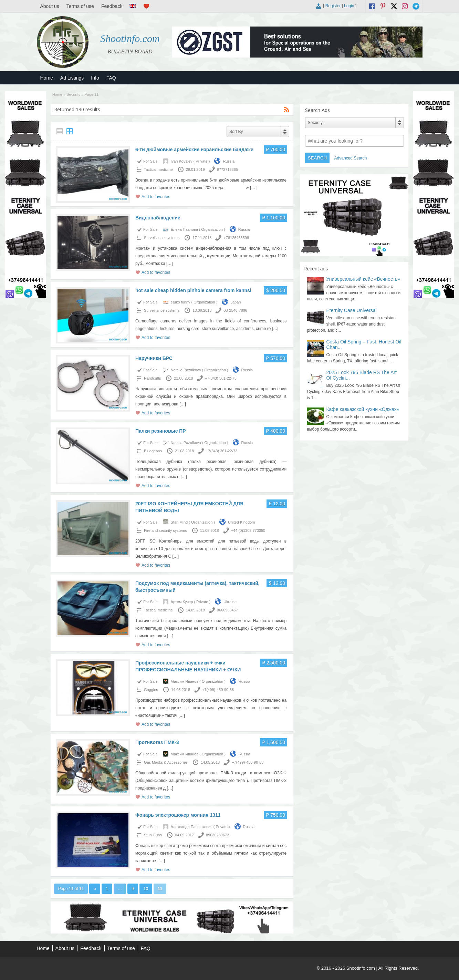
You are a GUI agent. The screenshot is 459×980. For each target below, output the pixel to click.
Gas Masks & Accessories (166, 762)
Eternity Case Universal (351, 310)
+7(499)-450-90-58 (218, 690)
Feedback (112, 6)
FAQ (111, 78)
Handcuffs (152, 378)
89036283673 (217, 835)
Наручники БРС (154, 358)
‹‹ (95, 889)
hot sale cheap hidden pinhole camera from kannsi (193, 290)
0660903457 (227, 610)
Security (73, 94)
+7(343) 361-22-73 (221, 378)
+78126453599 (236, 238)
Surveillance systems (162, 238)
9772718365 (227, 169)
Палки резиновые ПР (161, 431)
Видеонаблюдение (158, 218)
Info (95, 78)
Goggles (151, 690)
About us (50, 6)
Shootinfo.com (130, 38)
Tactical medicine (158, 169)
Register (333, 6)
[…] (253, 188)
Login (349, 6)
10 (146, 889)
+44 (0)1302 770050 (248, 530)
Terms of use (80, 6)
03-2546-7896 (235, 310)
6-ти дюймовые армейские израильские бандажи (194, 149)
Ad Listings (72, 78)
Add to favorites (156, 197)
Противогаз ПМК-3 (157, 742)
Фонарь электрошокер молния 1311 (178, 815)
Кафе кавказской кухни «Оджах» (363, 409)
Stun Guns (153, 835)
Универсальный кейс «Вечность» (363, 279)
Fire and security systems (165, 530)
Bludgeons (153, 451)
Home (47, 78)
